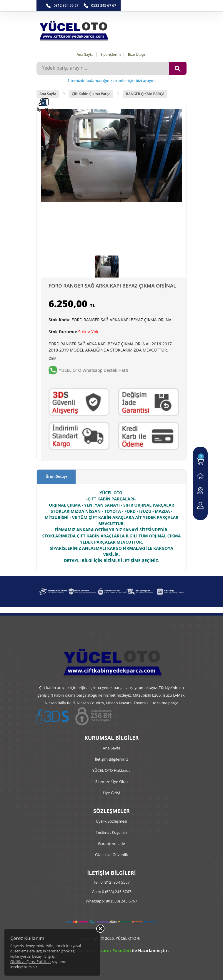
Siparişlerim (110, 54)
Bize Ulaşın (137, 54)
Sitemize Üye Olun (111, 781)
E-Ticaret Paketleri (112, 950)
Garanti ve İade (111, 843)
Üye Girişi (111, 793)
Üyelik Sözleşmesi (112, 821)
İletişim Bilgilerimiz (112, 759)
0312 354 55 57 (66, 5)
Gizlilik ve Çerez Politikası (31, 962)
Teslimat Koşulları (112, 832)
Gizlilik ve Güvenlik (111, 855)
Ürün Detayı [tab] (56, 476)
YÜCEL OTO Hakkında (111, 770)
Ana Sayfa (85, 54)
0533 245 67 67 (104, 5)
